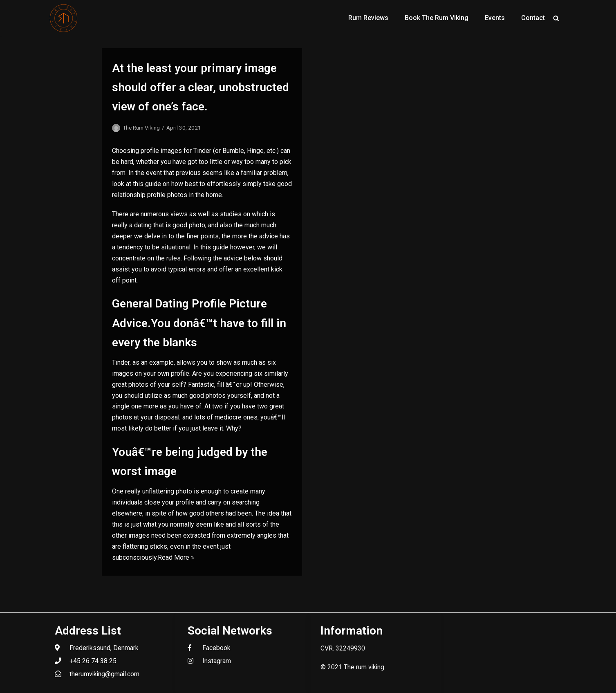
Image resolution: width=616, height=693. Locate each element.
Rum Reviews (368, 18)
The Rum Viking (141, 128)
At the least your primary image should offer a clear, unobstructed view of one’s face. (200, 87)
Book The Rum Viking (437, 18)
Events (495, 18)
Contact (533, 18)
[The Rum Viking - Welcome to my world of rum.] (64, 18)
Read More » (176, 557)
